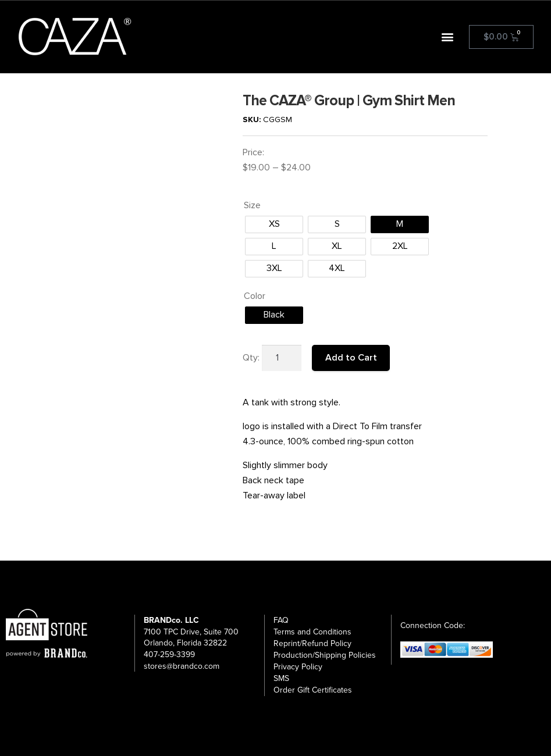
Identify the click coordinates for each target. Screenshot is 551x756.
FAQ (281, 620)
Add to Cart (351, 358)
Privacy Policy (298, 667)
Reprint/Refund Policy (312, 643)
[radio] (274, 224)
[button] (448, 37)
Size (252, 205)
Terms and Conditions (312, 632)
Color (255, 296)
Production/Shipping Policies (325, 655)
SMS (281, 678)
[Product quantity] (282, 358)
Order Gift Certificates (313, 690)
